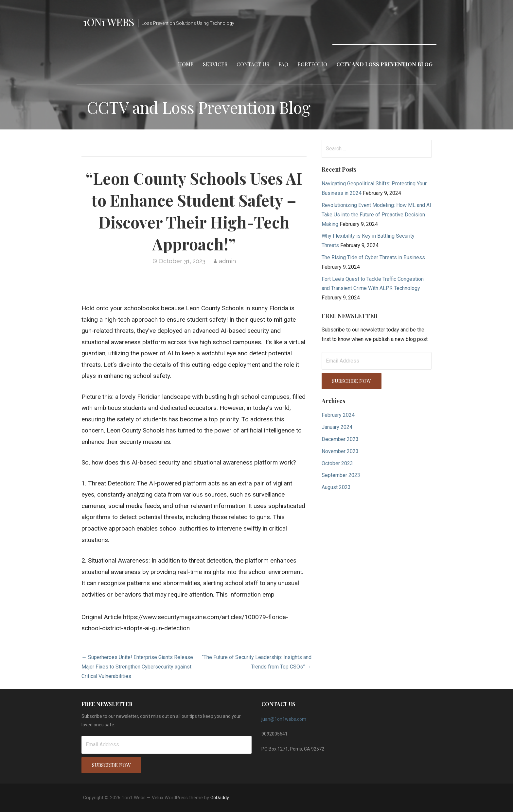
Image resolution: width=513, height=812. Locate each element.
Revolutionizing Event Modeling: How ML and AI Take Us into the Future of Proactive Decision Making (376, 215)
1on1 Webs (109, 22)
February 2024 (338, 415)
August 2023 (336, 487)
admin (227, 261)
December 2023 (340, 439)
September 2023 (341, 475)
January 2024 (337, 427)
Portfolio (312, 64)
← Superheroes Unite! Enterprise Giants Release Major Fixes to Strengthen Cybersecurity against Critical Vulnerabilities (137, 667)
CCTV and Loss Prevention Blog (384, 64)
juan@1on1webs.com (284, 719)
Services (215, 64)
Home (186, 64)
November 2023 (340, 451)
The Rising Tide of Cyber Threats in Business (373, 257)
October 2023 (337, 463)
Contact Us (253, 64)
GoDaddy (220, 798)
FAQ (283, 64)
